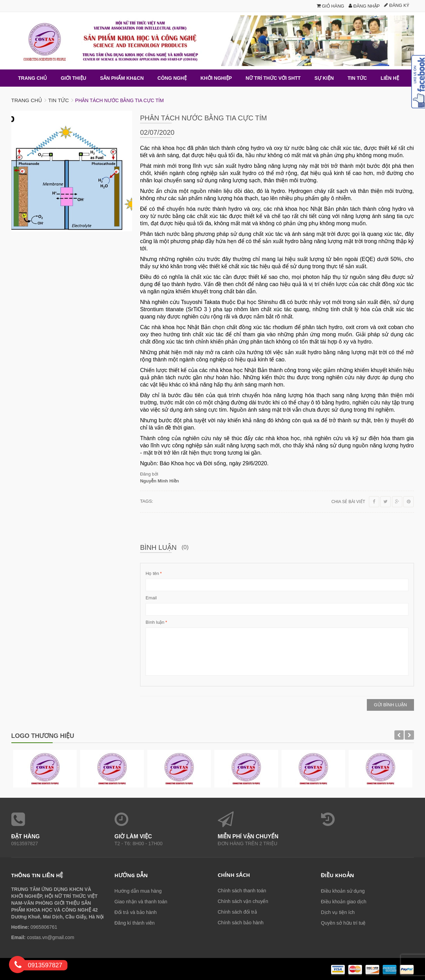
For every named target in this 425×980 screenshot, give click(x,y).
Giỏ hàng (331, 6)
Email (151, 597)
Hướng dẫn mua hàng (138, 891)
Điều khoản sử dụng (343, 891)
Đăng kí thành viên (135, 923)
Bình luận (155, 622)
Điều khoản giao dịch (344, 901)
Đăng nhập (364, 6)
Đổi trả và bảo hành (136, 912)
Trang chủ (27, 100)
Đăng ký (397, 5)
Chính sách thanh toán (242, 890)
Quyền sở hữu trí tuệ (343, 923)
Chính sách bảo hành (241, 922)
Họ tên (152, 573)
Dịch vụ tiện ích (338, 912)
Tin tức (59, 100)
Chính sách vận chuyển (243, 901)
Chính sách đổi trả (237, 912)
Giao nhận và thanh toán (141, 901)
